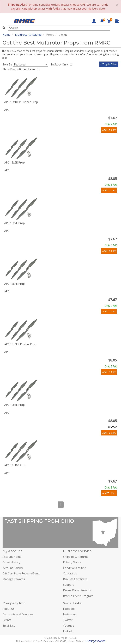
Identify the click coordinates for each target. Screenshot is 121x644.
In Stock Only (60, 64)
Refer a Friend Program (78, 596)
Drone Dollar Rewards (77, 590)
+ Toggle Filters (109, 64)
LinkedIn (69, 631)
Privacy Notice (72, 562)
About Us (9, 609)
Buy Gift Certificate (75, 579)
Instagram (70, 614)
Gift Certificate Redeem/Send (21, 573)
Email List (9, 626)
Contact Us (70, 573)
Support (68, 585)
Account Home (12, 557)
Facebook (69, 609)
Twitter (68, 620)
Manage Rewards (14, 579)
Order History (11, 562)
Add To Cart (109, 130)
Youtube (69, 626)
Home (6, 35)
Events (7, 620)
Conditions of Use (75, 568)
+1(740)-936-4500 (95, 641)
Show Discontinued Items (20, 69)
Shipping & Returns (76, 557)
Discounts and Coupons (18, 614)
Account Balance (13, 568)
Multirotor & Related (28, 35)
